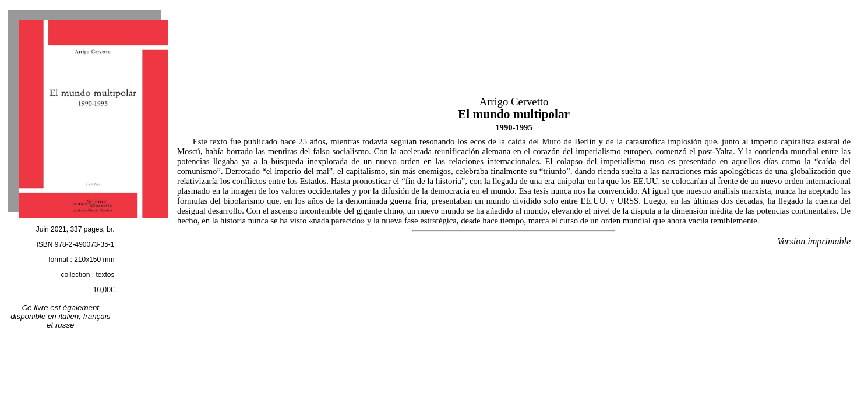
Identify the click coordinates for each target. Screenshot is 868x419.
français (97, 316)
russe (65, 325)
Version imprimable (814, 241)
